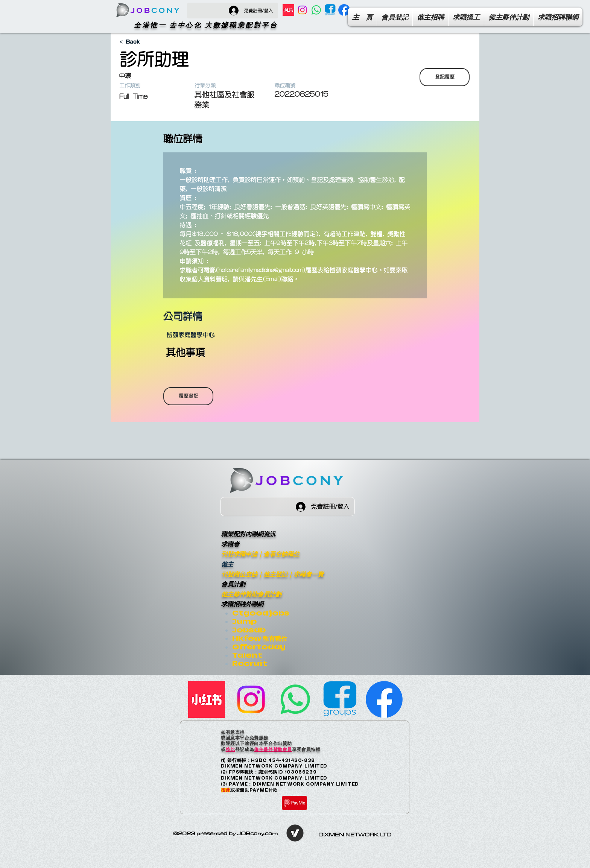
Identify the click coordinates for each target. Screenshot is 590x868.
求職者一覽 (309, 574)
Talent (247, 655)
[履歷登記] (188, 396)
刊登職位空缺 (239, 574)
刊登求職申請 (239, 554)
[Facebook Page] (344, 10)
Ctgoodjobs (261, 613)
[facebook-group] (330, 10)
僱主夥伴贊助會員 (273, 749)
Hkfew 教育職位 (260, 638)
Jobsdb (249, 630)
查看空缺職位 (281, 554)
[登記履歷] (445, 77)
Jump (244, 621)
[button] (558, 17)
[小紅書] (288, 10)
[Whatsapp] (316, 10)
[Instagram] (302, 10)
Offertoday (259, 647)
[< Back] (146, 42)
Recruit (250, 664)
